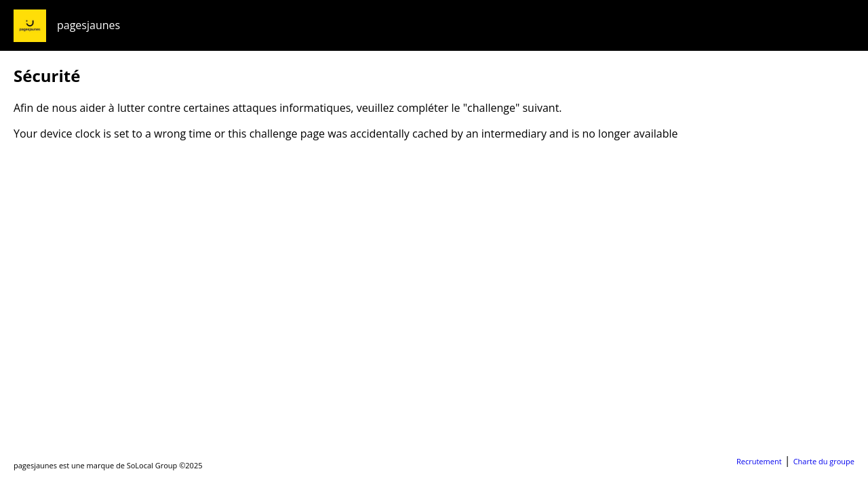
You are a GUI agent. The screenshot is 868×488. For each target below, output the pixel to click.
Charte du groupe (824, 461)
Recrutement (759, 461)
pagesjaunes (88, 25)
